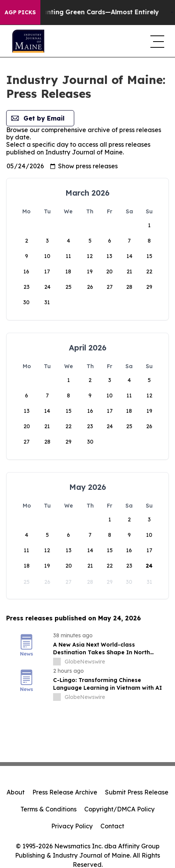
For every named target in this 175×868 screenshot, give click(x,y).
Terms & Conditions (48, 809)
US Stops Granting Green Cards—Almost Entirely (91, 12)
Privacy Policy (72, 826)
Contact (112, 826)
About (16, 792)
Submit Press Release (137, 792)
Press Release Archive (65, 792)
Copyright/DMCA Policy (119, 809)
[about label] (57, 662)
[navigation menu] (157, 41)
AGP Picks (20, 12)
